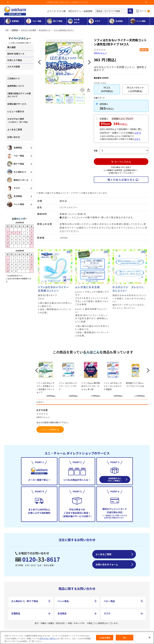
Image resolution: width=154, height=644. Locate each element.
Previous (8, 2)
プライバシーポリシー (48, 640)
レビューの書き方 (16, 111)
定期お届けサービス (17, 104)
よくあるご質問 (15, 129)
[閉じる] (150, 639)
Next (146, 2)
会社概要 (15, 633)
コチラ (138, 133)
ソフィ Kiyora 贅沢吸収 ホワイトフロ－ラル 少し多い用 (91, 386)
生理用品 (15, 30)
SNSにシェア (88, 90)
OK (124, 639)
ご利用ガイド (14, 78)
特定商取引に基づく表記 (45, 633)
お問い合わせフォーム (107, 564)
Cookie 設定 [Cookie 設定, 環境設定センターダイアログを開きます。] (105, 639)
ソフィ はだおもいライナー (64, 30)
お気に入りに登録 (82, 90)
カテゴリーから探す (29, 30)
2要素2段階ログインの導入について (19, 95)
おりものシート (45, 30)
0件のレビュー (100, 53)
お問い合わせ (14, 137)
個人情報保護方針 (79, 633)
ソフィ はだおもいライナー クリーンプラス (68, 386)
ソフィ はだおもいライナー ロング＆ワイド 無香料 (113, 386)
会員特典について (16, 86)
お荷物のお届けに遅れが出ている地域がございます (77, 2)
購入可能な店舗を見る (121, 180)
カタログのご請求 (18, 120)
